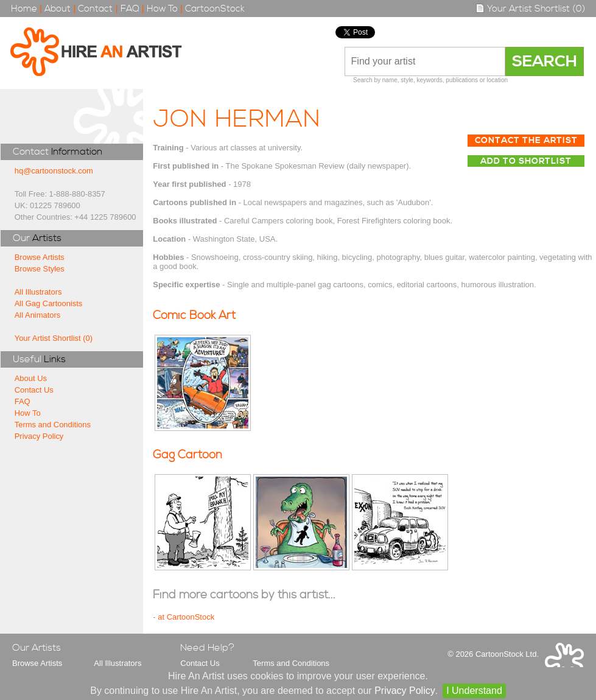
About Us (31, 378)
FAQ (130, 9)
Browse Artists (40, 257)
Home (24, 9)
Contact (95, 9)
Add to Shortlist (526, 161)
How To (162, 9)
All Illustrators (38, 292)
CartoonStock (215, 9)
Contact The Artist (526, 141)
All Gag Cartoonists (49, 303)
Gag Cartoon (188, 455)
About (58, 9)
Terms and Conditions (53, 425)
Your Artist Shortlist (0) (530, 9)
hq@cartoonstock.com (54, 171)
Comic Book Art (194, 316)
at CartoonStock (186, 617)
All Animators (38, 315)
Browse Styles (40, 269)
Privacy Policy (39, 436)
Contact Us (34, 390)
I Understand (474, 691)
